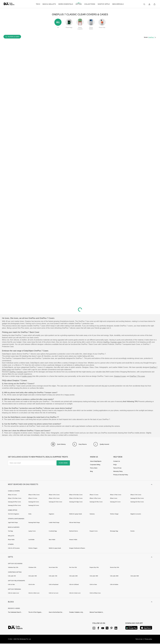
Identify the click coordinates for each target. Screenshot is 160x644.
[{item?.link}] (17, 628)
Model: (146, 37)
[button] (80, 485)
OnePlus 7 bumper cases (112, 342)
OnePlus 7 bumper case (18, 372)
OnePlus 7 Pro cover (137, 376)
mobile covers (27, 376)
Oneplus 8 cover (120, 376)
